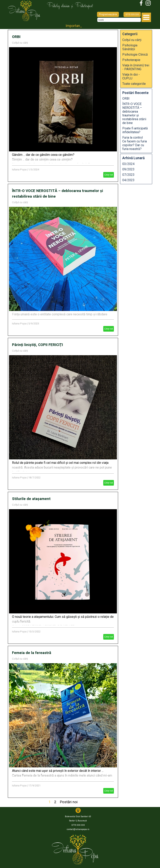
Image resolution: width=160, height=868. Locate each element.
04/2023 (128, 180)
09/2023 (128, 169)
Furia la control (136, 143)
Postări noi (69, 802)
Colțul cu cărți (20, 43)
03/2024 (128, 164)
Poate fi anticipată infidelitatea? (135, 130)
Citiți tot (109, 175)
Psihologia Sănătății (130, 47)
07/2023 (128, 175)
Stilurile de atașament (31, 499)
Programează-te (108, 14)
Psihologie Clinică (135, 54)
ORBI (16, 37)
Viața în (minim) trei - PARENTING (136, 67)
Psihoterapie (131, 60)
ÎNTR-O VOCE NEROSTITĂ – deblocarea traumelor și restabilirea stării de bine (134, 113)
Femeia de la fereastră (32, 653)
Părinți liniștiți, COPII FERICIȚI (37, 345)
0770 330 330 (132, 14)
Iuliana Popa (19, 169)
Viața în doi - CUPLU (131, 76)
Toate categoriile (134, 84)
